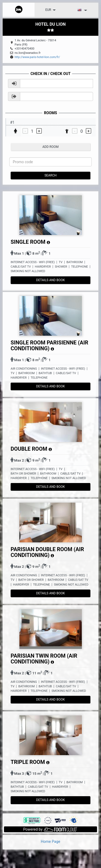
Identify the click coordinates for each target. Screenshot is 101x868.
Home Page (51, 842)
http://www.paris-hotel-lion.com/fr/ (37, 57)
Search (50, 175)
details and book (50, 280)
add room (51, 147)
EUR (51, 10)
